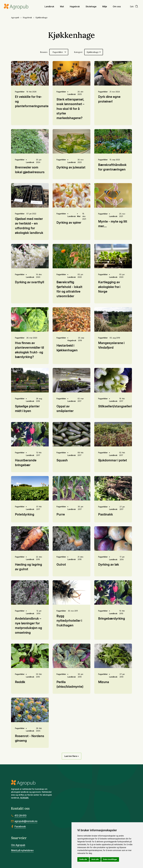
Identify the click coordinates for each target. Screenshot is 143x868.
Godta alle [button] (83, 859)
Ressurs (44, 52)
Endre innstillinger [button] (110, 859)
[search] (134, 7)
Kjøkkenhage (42, 17)
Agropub (15, 17)
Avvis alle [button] (95, 859)
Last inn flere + (72, 756)
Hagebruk (27, 17)
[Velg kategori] (94, 52)
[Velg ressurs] (59, 52)
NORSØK (24, 798)
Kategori (78, 52)
